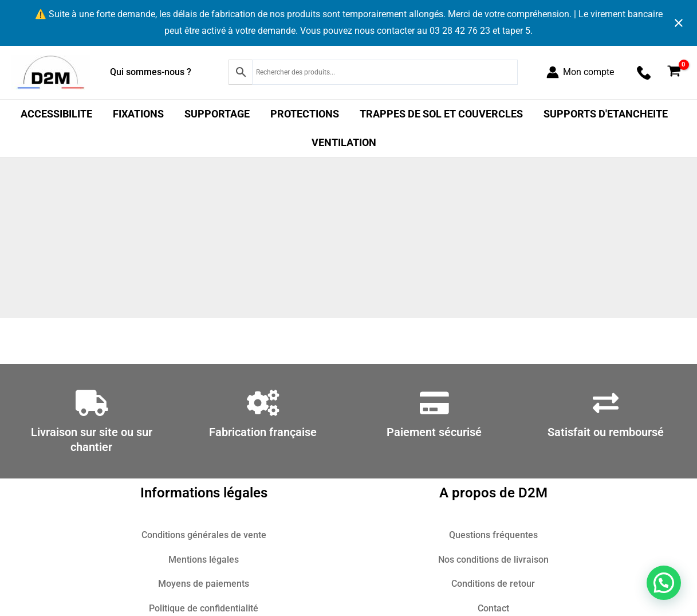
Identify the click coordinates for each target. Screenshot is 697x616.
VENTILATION (344, 142)
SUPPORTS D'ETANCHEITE (606, 114)
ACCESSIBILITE (56, 114)
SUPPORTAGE (217, 114)
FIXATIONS (138, 114)
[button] (664, 583)
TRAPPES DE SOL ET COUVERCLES (441, 114)
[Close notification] (679, 23)
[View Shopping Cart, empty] (674, 72)
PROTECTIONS (305, 114)
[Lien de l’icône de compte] (580, 72)
